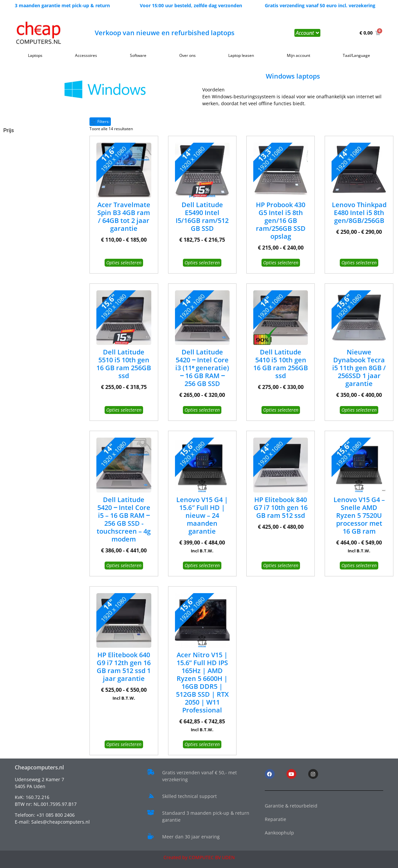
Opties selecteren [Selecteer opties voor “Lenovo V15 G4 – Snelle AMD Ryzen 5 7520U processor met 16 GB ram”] (359, 565)
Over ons (187, 55)
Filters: (100, 121)
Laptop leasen (241, 55)
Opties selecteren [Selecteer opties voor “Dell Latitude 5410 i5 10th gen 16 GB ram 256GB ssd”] (281, 410)
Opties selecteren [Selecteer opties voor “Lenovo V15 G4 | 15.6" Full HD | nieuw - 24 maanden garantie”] (202, 565)
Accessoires (86, 55)
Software (138, 55)
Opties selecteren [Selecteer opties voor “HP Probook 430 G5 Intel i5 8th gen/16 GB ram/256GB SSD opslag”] (281, 263)
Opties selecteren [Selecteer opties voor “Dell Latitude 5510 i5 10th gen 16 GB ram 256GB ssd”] (124, 410)
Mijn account (298, 55)
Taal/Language (356, 55)
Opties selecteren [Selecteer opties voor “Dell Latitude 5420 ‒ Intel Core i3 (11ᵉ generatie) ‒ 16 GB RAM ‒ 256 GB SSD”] (202, 410)
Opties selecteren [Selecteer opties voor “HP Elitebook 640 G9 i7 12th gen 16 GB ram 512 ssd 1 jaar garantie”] (124, 744)
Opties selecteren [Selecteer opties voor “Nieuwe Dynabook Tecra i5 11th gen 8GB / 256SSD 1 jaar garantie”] (359, 410)
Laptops (35, 55)
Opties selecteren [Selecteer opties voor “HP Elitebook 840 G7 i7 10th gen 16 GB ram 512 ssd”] (281, 565)
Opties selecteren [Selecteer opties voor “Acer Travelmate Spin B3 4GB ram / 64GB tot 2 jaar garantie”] (124, 263)
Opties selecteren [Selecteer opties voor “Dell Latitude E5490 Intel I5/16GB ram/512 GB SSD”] (202, 263)
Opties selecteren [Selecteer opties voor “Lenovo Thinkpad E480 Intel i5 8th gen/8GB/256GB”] (359, 263)
